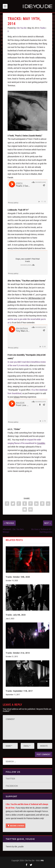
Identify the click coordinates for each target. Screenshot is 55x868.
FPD (42, 861)
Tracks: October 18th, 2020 (18, 577)
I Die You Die (21, 28)
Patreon (45, 811)
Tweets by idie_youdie (15, 847)
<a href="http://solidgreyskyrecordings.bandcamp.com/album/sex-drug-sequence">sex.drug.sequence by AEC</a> (28, 482)
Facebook (12, 786)
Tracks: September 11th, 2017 (19, 691)
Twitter (10, 779)
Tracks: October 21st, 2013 (18, 653)
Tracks (43, 28)
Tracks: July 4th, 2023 (16, 615)
